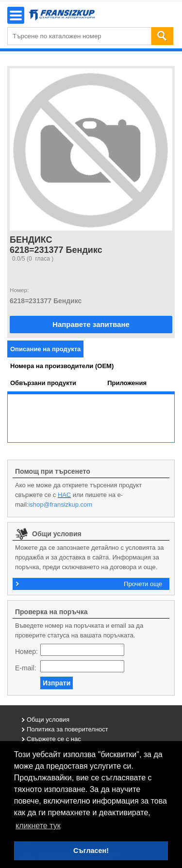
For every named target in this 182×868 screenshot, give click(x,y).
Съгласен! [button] (91, 851)
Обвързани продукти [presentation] (43, 383)
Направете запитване (91, 324)
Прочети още (143, 584)
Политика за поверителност (67, 729)
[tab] (45, 349)
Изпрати (57, 683)
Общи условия (48, 720)
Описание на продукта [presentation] (45, 349)
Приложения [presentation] (127, 383)
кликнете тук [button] (38, 826)
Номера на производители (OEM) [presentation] (62, 366)
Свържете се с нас (54, 739)
